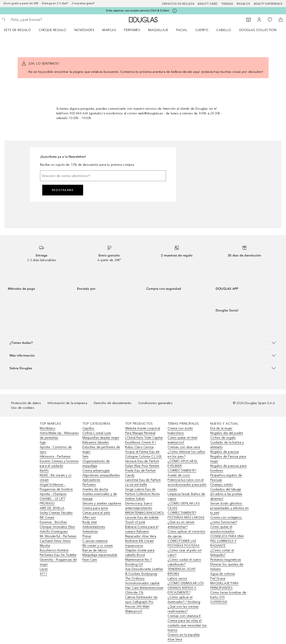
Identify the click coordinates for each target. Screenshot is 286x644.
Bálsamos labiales (96, 442)
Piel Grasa (218, 578)
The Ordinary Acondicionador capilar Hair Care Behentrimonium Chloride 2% (144, 585)
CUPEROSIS (219, 602)
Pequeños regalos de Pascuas (226, 478)
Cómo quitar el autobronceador (222, 529)
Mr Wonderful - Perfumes (58, 536)
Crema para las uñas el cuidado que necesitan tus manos (187, 625)
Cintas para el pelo (97, 513)
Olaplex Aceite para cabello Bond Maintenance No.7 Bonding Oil (140, 557)
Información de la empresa (67, 403)
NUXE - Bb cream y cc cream (56, 478)
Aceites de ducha (95, 489)
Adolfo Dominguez (54, 532)
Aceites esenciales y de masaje (100, 496)
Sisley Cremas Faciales (56, 513)
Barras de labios (95, 550)
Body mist (90, 522)
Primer (87, 536)
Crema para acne (95, 508)
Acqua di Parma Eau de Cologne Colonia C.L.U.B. (144, 454)
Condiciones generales (155, 403)
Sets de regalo (17, 30)
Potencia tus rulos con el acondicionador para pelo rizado (187, 485)
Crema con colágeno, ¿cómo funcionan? (226, 520)
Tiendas (227, 4)
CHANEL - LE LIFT (52, 499)
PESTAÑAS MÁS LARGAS (186, 517)
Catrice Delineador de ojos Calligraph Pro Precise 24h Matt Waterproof (141, 604)
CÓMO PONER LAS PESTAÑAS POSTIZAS (183, 543)
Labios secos (177, 578)
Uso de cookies (23, 408)
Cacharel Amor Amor (55, 541)
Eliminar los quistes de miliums (227, 567)
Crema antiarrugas (96, 471)
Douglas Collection (258, 30)
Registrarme (63, 190)
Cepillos (88, 428)
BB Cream (47, 517)
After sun (89, 517)
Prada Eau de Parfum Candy (141, 473)
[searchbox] (44, 20)
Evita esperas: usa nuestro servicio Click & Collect (138, 10)
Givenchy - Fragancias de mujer (58, 562)
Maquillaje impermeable (100, 555)
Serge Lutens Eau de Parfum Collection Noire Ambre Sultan (143, 494)
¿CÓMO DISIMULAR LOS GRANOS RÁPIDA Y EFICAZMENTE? (186, 588)
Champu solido (222, 485)
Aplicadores (91, 480)
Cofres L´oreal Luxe (97, 433)
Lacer (44, 569)
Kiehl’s (44, 471)
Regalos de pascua (224, 452)
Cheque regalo (53, 30)
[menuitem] (20, 30)
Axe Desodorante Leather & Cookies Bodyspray (144, 571)
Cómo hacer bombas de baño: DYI (228, 595)
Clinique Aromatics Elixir (57, 527)
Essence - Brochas (53, 522)
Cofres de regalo (223, 438)
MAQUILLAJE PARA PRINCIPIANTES (224, 585)
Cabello (224, 30)
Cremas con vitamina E (184, 616)
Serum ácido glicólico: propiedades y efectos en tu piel (229, 508)
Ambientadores (94, 527)
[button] (143, 343)
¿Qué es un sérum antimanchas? (181, 524)
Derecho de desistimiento (113, 403)
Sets (86, 456)
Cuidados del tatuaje (226, 489)
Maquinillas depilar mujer (101, 438)
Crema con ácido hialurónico (180, 431)
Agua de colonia (223, 574)
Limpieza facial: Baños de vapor (186, 496)
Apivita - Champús (53, 494)
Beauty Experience (268, 4)
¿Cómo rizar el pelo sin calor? (185, 553)
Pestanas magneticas (226, 560)
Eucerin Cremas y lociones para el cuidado (59, 464)
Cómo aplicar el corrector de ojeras (186, 534)
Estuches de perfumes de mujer (101, 449)
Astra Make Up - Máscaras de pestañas (59, 435)
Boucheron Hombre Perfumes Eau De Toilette (58, 553)
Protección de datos (26, 403)
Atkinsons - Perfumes (55, 456)
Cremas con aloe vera (184, 447)
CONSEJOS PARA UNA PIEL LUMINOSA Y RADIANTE (227, 541)
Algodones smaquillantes (101, 475)
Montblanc (48, 428)
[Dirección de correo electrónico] (103, 176)
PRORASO (47, 503)
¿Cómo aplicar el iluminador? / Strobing (184, 600)
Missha (45, 546)
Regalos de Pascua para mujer (228, 459)
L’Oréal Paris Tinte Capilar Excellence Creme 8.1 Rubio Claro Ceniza (144, 442)
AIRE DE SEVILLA (52, 508)
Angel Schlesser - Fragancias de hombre (56, 487)
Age (43, 442)
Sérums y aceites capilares (102, 503)
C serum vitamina (95, 541)
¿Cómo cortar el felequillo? (222, 553)
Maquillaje (158, 30)
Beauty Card (208, 4)
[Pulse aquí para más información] (175, 11)
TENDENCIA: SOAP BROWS (182, 571)
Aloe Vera (175, 639)
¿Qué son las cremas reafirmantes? (183, 609)
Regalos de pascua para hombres (228, 468)
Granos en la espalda (184, 635)
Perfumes (132, 30)
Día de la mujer (221, 428)
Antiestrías (90, 532)
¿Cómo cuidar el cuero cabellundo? (184, 562)
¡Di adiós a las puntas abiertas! (226, 496)
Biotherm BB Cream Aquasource (139, 543)
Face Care (90, 560)
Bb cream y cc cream (98, 546)
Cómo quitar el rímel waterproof (182, 440)
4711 (43, 574)
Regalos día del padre (227, 433)
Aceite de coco (179, 475)
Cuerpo (202, 30)
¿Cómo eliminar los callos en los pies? (186, 454)
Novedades (84, 30)
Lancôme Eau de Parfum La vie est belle (143, 482)
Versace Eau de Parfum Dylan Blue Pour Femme (142, 464)
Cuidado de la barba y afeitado (227, 445)
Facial (182, 30)
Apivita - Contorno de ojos (56, 449)
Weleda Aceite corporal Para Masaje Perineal (143, 431)
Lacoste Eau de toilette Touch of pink (142, 520)
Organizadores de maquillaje (96, 464)
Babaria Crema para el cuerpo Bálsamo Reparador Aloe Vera (142, 532)
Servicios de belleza (178, 4)
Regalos (243, 4)
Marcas (109, 30)
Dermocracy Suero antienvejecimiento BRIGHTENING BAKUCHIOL (145, 508)
